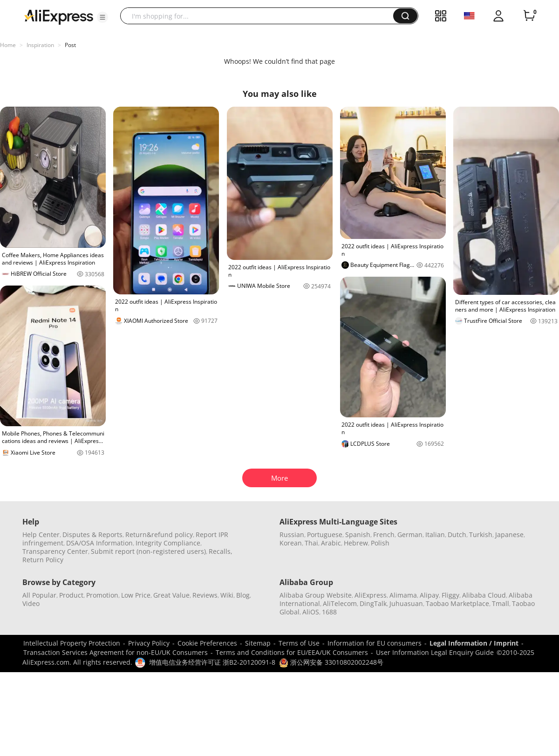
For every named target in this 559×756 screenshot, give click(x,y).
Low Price (136, 595)
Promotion (102, 595)
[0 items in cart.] (529, 16)
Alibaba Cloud (484, 595)
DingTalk (373, 603)
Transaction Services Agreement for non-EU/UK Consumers (116, 652)
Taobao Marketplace (457, 603)
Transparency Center (55, 551)
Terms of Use (299, 643)
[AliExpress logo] (59, 16)
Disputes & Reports (92, 535)
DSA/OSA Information (99, 543)
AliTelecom (340, 603)
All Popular (39, 595)
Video (31, 603)
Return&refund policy (159, 535)
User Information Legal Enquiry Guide (435, 652)
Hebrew (356, 543)
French (384, 535)
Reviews (205, 595)
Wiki (227, 595)
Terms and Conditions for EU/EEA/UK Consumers (292, 652)
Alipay (429, 595)
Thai (311, 543)
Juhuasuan (406, 603)
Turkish (481, 535)
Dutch (457, 535)
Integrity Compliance (168, 543)
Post (70, 45)
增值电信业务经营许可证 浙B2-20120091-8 (212, 662)
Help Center (41, 535)
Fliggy (450, 595)
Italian (435, 535)
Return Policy (43, 560)
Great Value (171, 595)
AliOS (311, 612)
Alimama (403, 595)
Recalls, (221, 551)
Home (8, 45)
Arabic (331, 543)
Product (71, 595)
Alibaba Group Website (316, 595)
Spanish (358, 535)
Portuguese (325, 535)
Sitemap (258, 643)
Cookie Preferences (207, 643)
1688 (329, 612)
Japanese (509, 535)
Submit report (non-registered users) (148, 551)
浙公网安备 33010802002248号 (331, 662)
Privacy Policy (149, 643)
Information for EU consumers (375, 643)
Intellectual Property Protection (72, 643)
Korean (291, 543)
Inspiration (40, 45)
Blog (243, 595)
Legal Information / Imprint (474, 643)
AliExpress (371, 595)
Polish (380, 543)
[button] (102, 17)
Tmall (501, 603)
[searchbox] (260, 16)
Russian (292, 535)
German (410, 535)
